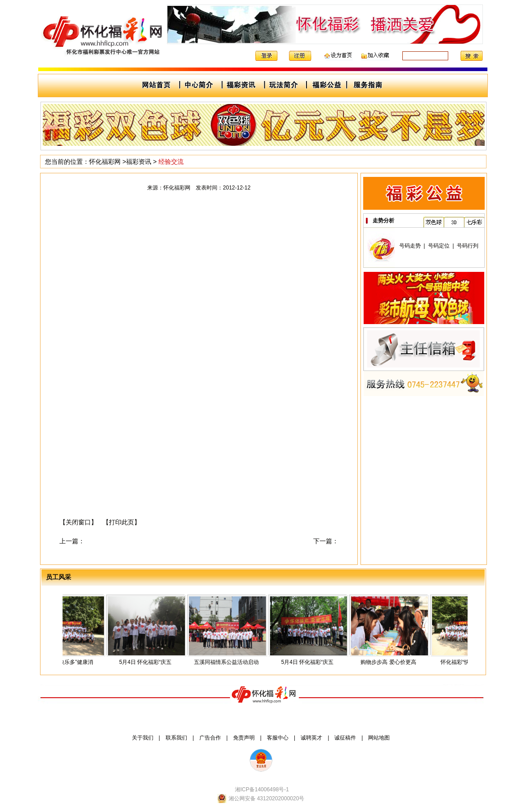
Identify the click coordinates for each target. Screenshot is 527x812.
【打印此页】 (122, 522)
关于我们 (143, 738)
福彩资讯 (139, 162)
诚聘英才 (311, 738)
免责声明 (244, 738)
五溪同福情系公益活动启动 (230, 662)
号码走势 (410, 246)
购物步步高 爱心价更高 (392, 662)
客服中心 (278, 738)
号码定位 (439, 246)
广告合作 (210, 738)
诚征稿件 (345, 738)
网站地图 (379, 738)
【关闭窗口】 (78, 522)
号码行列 (468, 246)
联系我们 (176, 738)
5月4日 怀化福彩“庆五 (149, 662)
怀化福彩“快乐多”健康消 (68, 662)
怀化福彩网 (105, 162)
